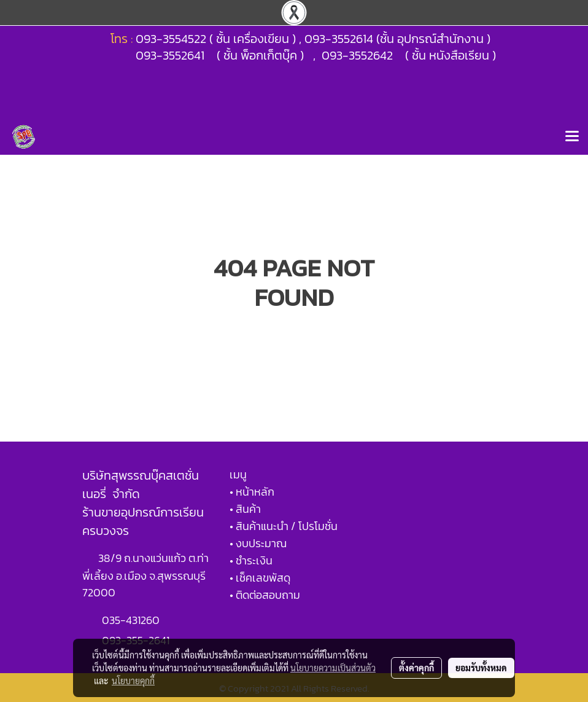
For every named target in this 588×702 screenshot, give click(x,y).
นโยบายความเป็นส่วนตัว (333, 668)
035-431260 (132, 620)
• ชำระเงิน (251, 560)
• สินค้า (245, 509)
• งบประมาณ (258, 543)
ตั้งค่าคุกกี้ (416, 668)
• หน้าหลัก (252, 492)
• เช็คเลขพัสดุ (260, 578)
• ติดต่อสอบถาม (265, 595)
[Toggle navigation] (572, 137)
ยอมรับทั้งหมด (481, 668)
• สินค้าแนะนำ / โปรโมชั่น (284, 526)
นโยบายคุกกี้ (133, 681)
